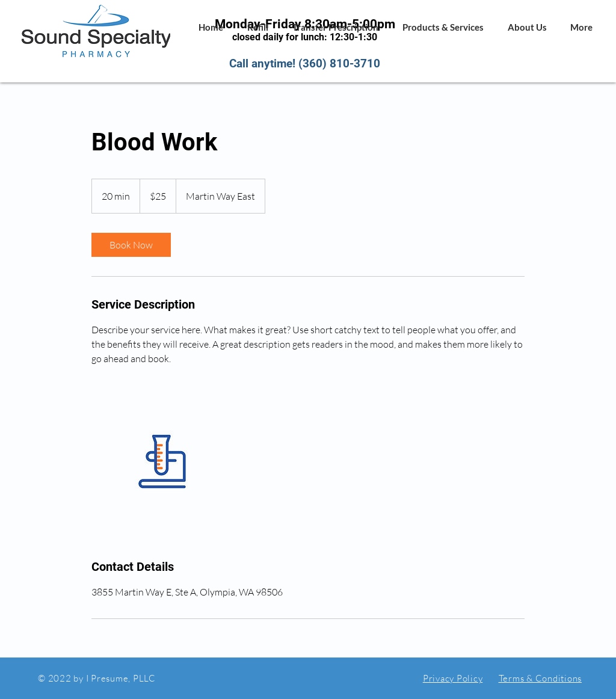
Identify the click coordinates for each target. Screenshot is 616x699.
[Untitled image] (161, 462)
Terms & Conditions (541, 678)
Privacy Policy (453, 678)
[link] (131, 245)
